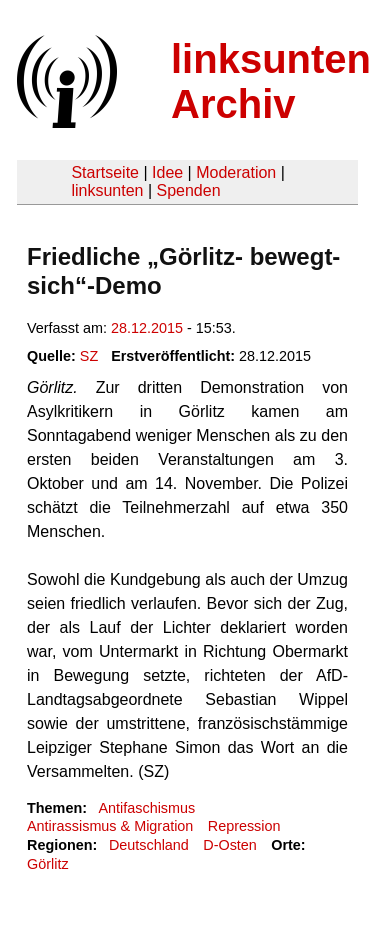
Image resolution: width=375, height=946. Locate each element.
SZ (89, 356)
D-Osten (230, 845)
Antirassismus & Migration (110, 826)
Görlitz (48, 864)
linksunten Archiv (271, 81)
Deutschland (149, 845)
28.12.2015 (147, 328)
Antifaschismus (146, 808)
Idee (167, 172)
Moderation (236, 172)
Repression (244, 826)
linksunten (107, 190)
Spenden (188, 190)
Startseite (105, 172)
